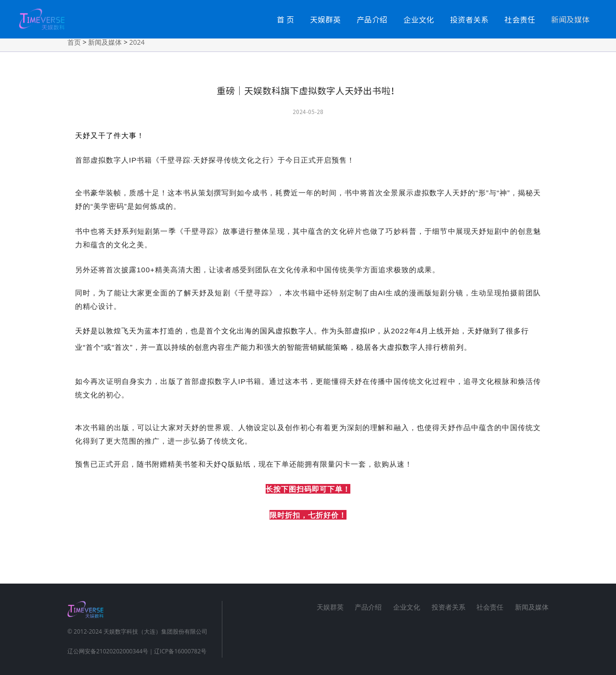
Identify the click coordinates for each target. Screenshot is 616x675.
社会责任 (520, 19)
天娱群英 (325, 19)
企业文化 (419, 19)
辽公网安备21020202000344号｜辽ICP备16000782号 (137, 651)
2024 (137, 42)
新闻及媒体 (570, 19)
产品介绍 (372, 19)
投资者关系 (469, 19)
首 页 (285, 19)
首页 (74, 42)
